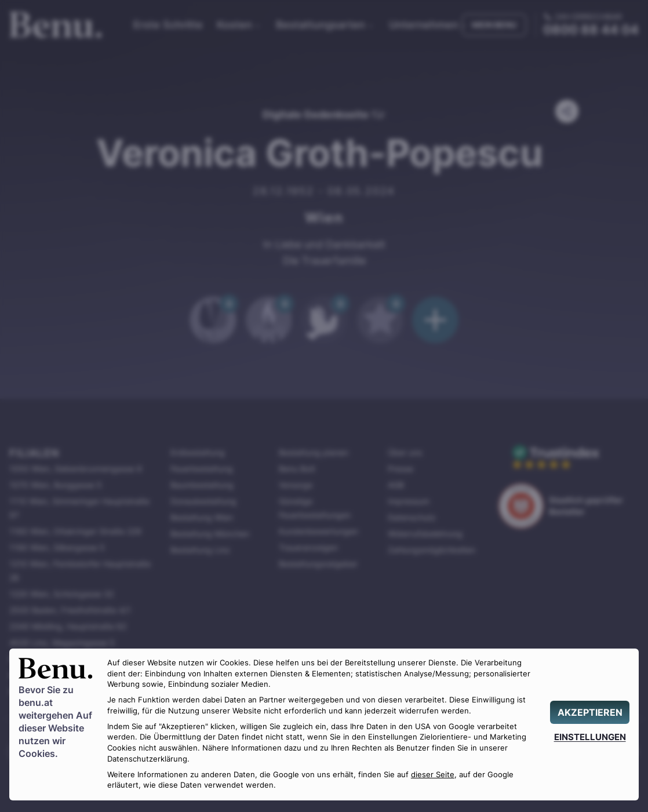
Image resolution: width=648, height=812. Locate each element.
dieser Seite (433, 775)
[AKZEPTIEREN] (590, 712)
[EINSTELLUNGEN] (590, 737)
